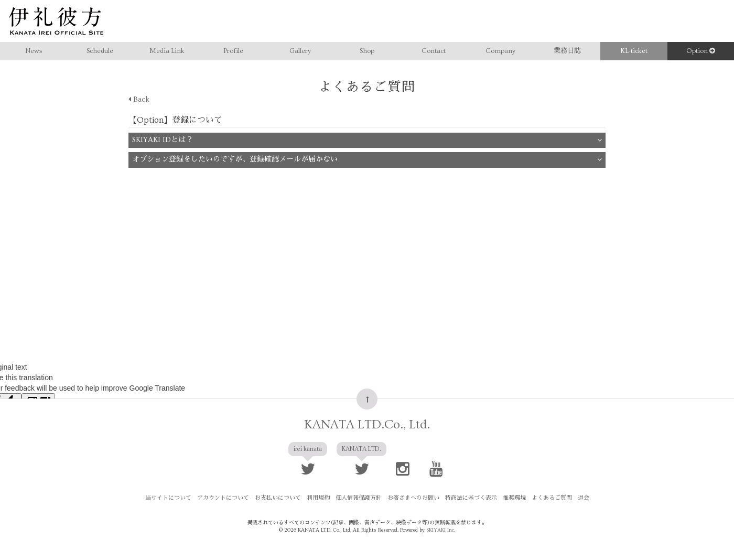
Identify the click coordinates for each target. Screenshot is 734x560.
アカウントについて (223, 498)
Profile (233, 51)
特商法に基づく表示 (471, 498)
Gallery (300, 51)
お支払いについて (278, 498)
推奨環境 (514, 498)
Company (500, 51)
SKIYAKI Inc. (441, 530)
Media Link (167, 51)
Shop (367, 51)
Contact (434, 51)
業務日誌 (567, 51)
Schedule (100, 51)
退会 (584, 498)
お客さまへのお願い (413, 498)
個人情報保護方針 (359, 498)
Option (701, 51)
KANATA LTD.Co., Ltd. (367, 424)
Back (139, 100)
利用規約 (318, 498)
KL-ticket (634, 51)
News (34, 51)
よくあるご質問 (552, 498)
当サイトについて (168, 498)
